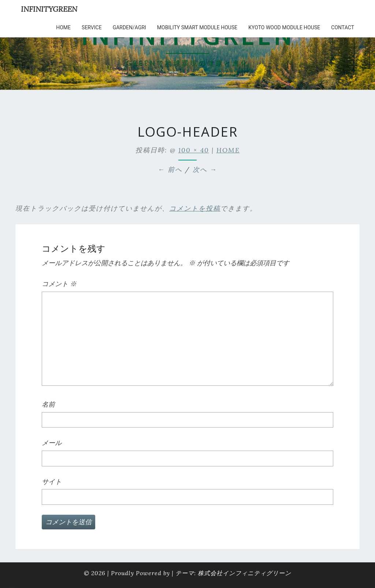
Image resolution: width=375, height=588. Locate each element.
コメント (59, 284)
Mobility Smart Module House (197, 27)
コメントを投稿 (195, 208)
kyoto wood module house (284, 27)
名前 (48, 404)
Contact (343, 27)
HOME (63, 27)
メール (52, 443)
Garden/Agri (129, 27)
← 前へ (170, 169)
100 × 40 (194, 150)
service (92, 27)
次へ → (205, 169)
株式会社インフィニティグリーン (244, 573)
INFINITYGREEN (49, 9)
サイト (52, 482)
